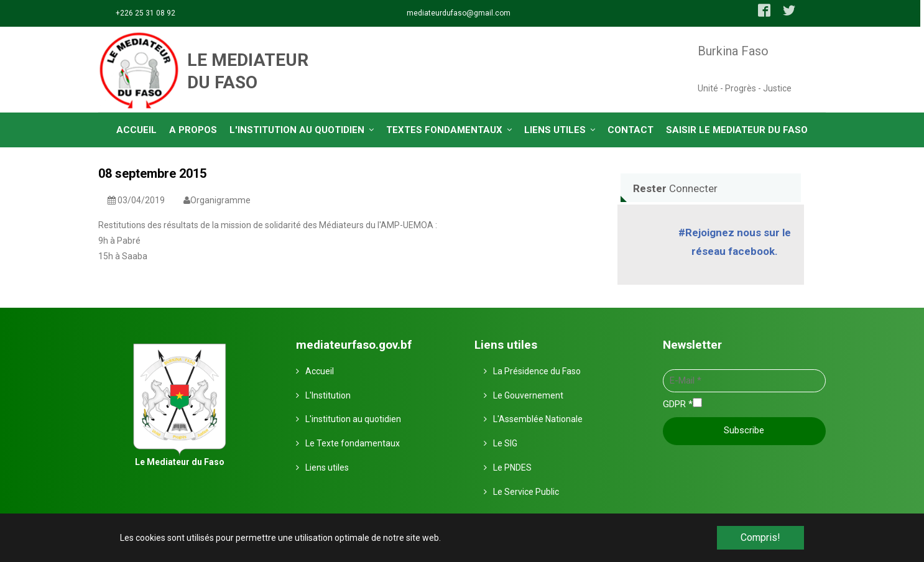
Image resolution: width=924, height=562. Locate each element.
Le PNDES (512, 467)
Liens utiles (327, 467)
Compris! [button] (760, 537)
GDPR (678, 403)
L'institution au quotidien (353, 418)
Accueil (320, 371)
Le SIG (505, 443)
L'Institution (328, 395)
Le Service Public (526, 491)
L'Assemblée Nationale (538, 418)
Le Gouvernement (528, 395)
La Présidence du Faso (537, 371)
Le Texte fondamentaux (353, 443)
